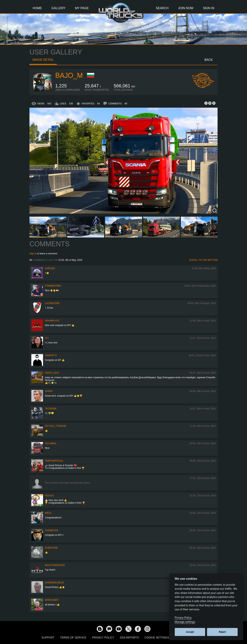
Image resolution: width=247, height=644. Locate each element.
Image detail (43, 60)
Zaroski (50, 268)
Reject (222, 632)
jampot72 (51, 355)
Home (37, 8)
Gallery (58, 8)
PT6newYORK (53, 286)
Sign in (33, 254)
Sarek (49, 391)
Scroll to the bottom (203, 260)
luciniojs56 (52, 303)
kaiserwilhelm (54, 583)
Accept (190, 632)
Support (48, 637)
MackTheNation (55, 565)
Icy (47, 338)
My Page (82, 8)
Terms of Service (73, 637)
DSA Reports (129, 637)
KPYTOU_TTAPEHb (55, 426)
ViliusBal (51, 443)
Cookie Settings (157, 637)
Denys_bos (52, 373)
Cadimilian (52, 530)
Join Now (186, 8)
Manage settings (185, 622)
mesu (48, 513)
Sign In (209, 8)
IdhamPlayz (52, 321)
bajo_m (69, 75)
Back (209, 60)
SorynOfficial (54, 461)
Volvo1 (49, 496)
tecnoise (51, 409)
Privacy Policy (103, 637)
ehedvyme (51, 548)
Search (162, 8)
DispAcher (52, 600)
